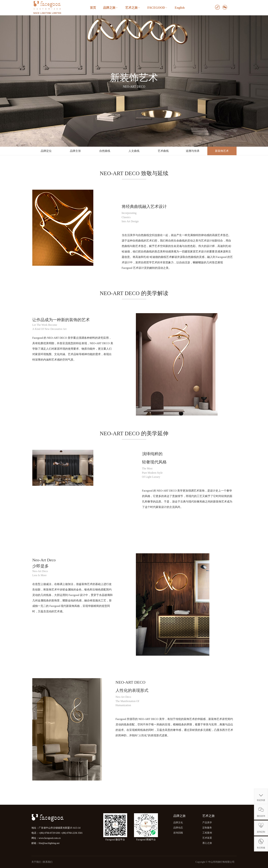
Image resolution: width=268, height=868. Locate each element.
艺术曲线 (163, 151)
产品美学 (207, 823)
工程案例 (207, 833)
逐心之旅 (207, 843)
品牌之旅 (111, 8)
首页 (93, 8)
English (180, 8)
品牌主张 (75, 151)
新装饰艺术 (222, 151)
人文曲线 (134, 151)
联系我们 (48, 862)
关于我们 (36, 862)
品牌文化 (178, 823)
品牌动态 (178, 828)
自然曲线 (105, 151)
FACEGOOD (158, 8)
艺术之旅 (133, 8)
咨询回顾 (178, 833)
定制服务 (207, 828)
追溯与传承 (193, 151)
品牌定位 (46, 151)
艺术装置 (207, 838)
